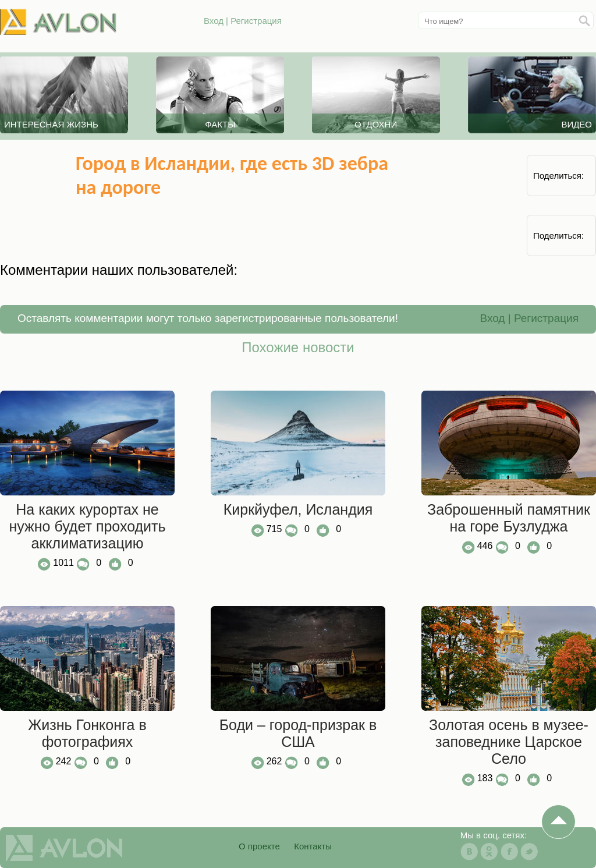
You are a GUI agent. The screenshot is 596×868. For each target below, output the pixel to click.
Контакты (313, 846)
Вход (214, 21)
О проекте (259, 846)
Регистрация (256, 21)
